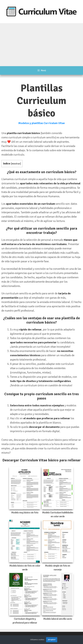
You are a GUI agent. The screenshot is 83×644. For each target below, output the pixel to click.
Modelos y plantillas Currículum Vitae (41, 123)
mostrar (16, 164)
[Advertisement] (41, 45)
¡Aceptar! (52, 640)
